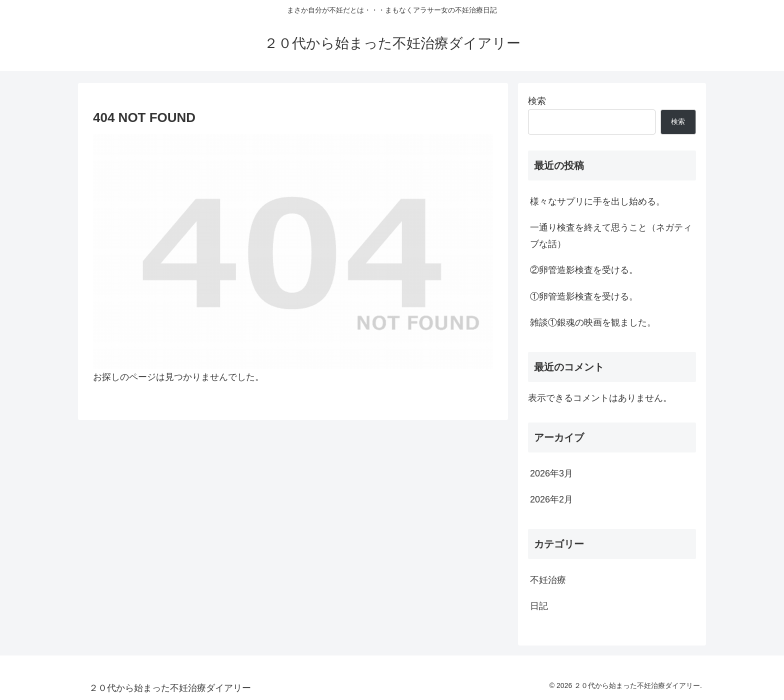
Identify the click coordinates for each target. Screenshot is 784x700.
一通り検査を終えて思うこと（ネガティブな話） (611, 235)
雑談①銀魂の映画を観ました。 (593, 322)
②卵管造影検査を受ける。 (584, 270)
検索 (537, 101)
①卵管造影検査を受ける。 (584, 296)
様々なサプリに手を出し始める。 (597, 201)
